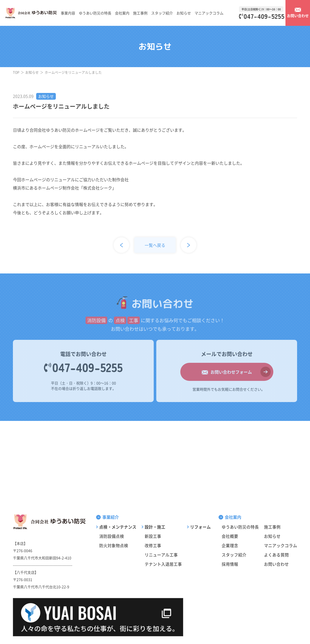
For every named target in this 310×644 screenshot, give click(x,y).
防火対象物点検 (114, 545)
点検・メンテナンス (118, 527)
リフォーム (200, 527)
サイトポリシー (268, 634)
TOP (16, 72)
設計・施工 (155, 527)
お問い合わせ (276, 564)
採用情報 (230, 564)
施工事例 (140, 13)
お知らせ (184, 13)
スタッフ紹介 (162, 13)
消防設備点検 (112, 536)
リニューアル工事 (161, 555)
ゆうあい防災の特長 (95, 13)
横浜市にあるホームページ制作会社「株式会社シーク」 (65, 188)
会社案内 (122, 13)
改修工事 (153, 545)
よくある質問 (276, 555)
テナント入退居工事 (163, 564)
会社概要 (230, 536)
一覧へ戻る (155, 245)
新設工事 (153, 536)
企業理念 (230, 545)
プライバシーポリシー (239, 634)
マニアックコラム (209, 13)
